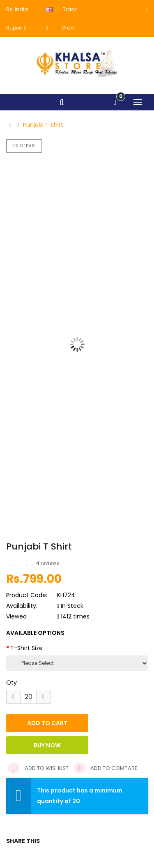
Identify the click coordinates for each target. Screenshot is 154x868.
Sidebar (24, 146)
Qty (11, 682)
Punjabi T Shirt (43, 125)
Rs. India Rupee (17, 18)
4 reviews (48, 563)
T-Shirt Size (26, 648)
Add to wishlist (38, 768)
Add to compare (106, 768)
